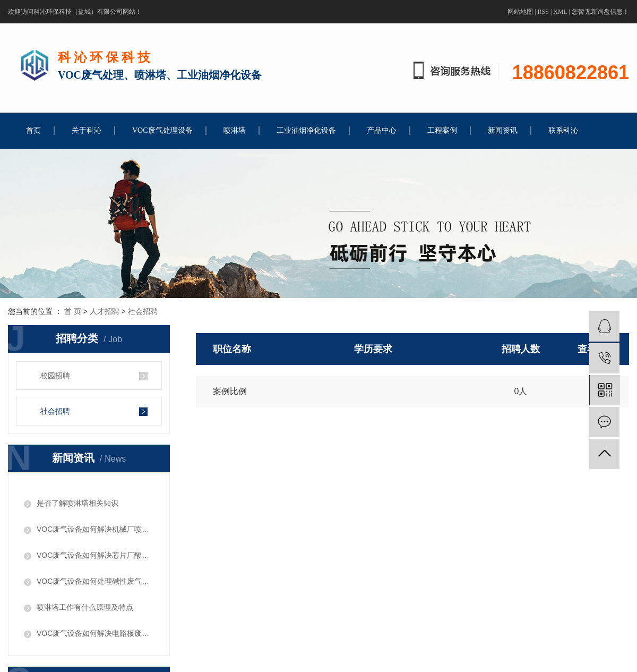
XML (560, 12)
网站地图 (520, 12)
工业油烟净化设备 (306, 130)
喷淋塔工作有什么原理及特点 (85, 607)
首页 (33, 130)
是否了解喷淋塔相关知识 (78, 503)
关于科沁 (87, 130)
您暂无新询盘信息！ (600, 12)
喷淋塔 (235, 130)
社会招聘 (143, 311)
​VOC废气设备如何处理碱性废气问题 (95, 581)
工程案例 (442, 130)
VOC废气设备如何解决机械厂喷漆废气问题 (95, 529)
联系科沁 (563, 130)
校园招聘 (55, 376)
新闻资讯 (503, 130)
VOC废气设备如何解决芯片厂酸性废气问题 (95, 555)
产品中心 (382, 130)
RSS (543, 12)
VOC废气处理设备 (162, 130)
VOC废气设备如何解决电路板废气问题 (95, 633)
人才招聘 (105, 311)
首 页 (73, 311)
